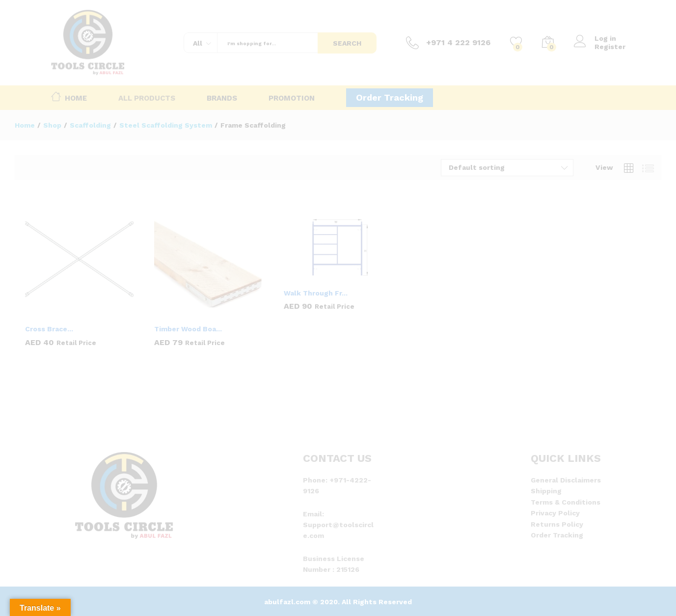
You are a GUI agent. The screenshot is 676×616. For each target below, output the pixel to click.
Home (69, 96)
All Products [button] (147, 98)
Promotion (292, 98)
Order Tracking (390, 97)
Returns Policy (557, 524)
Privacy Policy (555, 513)
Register (610, 47)
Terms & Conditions (566, 502)
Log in (595, 39)
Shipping (546, 491)
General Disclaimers (566, 480)
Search (347, 43)
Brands (222, 98)
